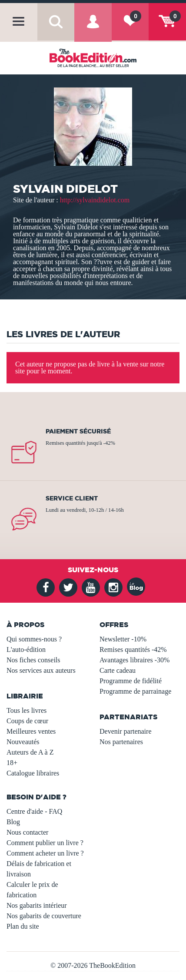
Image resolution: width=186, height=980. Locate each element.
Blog (13, 822)
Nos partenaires (121, 742)
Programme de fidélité (131, 681)
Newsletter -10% (123, 639)
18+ (12, 763)
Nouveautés (23, 742)
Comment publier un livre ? (45, 843)
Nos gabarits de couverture (44, 916)
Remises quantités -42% (133, 649)
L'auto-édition (26, 649)
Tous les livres (27, 710)
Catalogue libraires (33, 773)
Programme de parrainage (135, 691)
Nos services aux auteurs (41, 670)
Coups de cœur (27, 721)
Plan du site (23, 926)
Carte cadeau (118, 670)
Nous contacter (27, 832)
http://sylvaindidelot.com (95, 200)
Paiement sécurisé (78, 431)
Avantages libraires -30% (135, 660)
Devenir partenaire (125, 731)
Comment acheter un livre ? (45, 853)
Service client (72, 498)
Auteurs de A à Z (30, 752)
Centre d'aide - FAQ (34, 811)
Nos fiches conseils (33, 660)
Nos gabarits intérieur (37, 905)
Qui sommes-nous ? (34, 639)
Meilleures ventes (31, 731)
